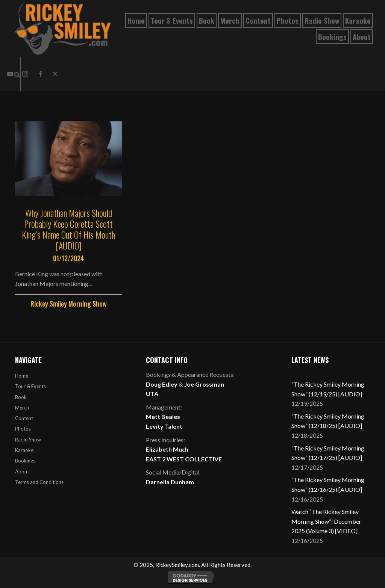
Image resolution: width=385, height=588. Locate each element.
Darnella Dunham (170, 482)
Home (22, 376)
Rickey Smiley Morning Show (69, 304)
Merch (22, 408)
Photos (23, 429)
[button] (40, 74)
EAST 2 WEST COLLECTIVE (184, 459)
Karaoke (24, 450)
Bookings (25, 461)
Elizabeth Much (167, 449)
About (22, 472)
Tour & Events (30, 386)
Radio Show (28, 440)
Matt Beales (163, 416)
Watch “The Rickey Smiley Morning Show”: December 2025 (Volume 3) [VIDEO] (326, 521)
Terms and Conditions (39, 482)
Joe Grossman (204, 384)
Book (21, 397)
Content (24, 418)
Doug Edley (162, 384)
